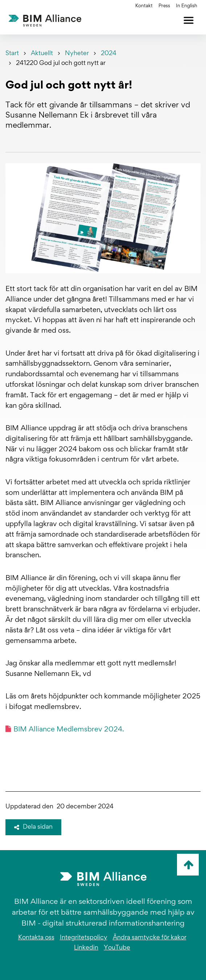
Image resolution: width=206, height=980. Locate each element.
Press (164, 6)
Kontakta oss (36, 938)
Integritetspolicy (84, 938)
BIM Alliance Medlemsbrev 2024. (65, 729)
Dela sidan (33, 827)
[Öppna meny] (189, 20)
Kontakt (144, 6)
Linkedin (86, 948)
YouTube (117, 948)
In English (187, 6)
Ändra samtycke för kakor (150, 938)
